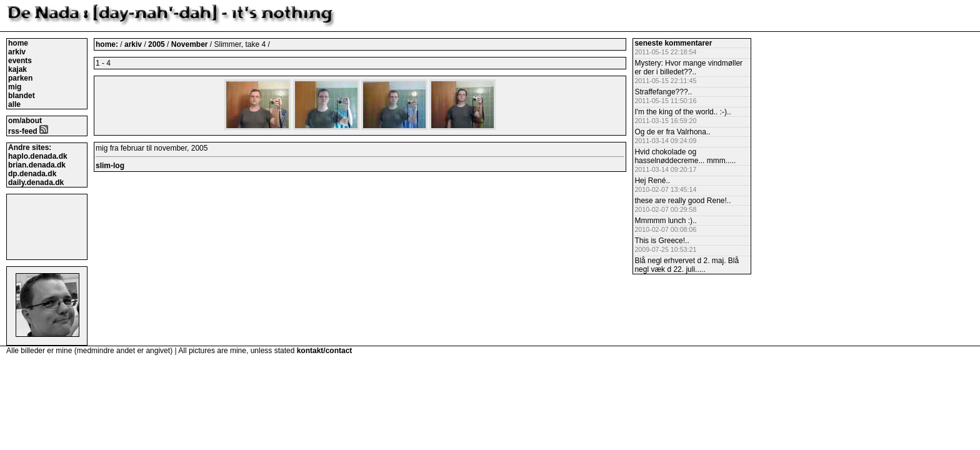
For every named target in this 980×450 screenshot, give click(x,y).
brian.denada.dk (37, 165)
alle (14, 104)
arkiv (17, 52)
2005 (157, 44)
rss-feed (28, 131)
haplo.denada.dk (38, 156)
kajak (17, 69)
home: (108, 44)
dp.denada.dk (32, 174)
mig (15, 87)
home (18, 43)
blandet (22, 96)
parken (20, 78)
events (20, 61)
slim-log (110, 166)
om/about (25, 121)
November (191, 44)
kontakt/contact (325, 351)
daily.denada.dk (36, 182)
